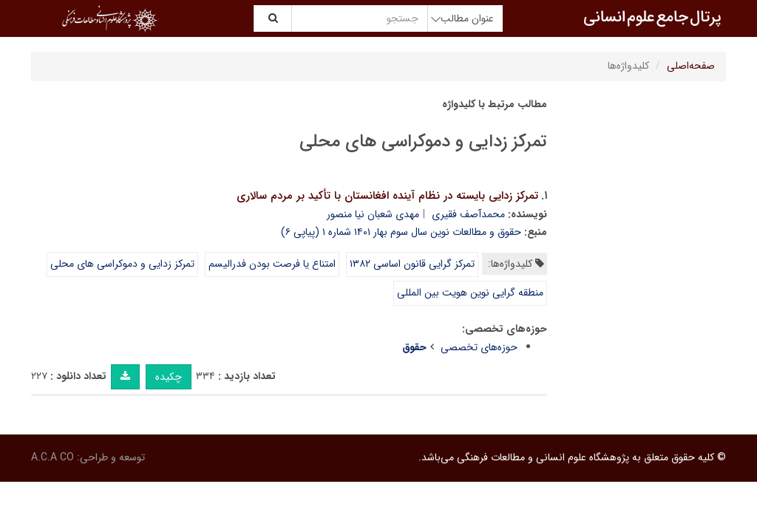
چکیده (169, 377)
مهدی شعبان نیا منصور (373, 214)
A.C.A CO (52, 457)
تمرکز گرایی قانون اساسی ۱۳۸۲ (412, 264)
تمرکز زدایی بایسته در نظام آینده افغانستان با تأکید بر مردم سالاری (387, 196)
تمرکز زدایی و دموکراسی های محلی (122, 264)
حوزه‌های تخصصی (479, 347)
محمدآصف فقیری (468, 214)
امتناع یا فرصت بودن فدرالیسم (272, 264)
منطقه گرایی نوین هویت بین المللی (470, 293)
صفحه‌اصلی (691, 66)
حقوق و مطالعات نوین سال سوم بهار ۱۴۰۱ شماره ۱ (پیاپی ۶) (401, 232)
